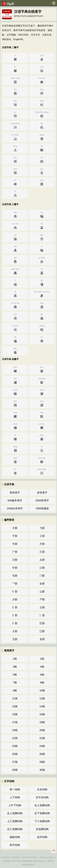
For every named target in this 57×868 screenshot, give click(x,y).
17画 (15, 722)
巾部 (15, 568)
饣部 (15, 607)
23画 (15, 746)
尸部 (42, 599)
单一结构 (15, 789)
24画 (42, 746)
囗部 (42, 631)
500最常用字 (15, 500)
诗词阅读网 (26, 861)
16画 (42, 714)
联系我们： (35, 857)
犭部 (15, 591)
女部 (42, 584)
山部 (42, 591)
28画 (42, 762)
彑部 (42, 560)
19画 (15, 730)
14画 (42, 706)
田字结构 (15, 845)
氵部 (42, 615)
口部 (42, 568)
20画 (42, 730)
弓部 (15, 544)
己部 (42, 552)
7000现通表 (42, 508)
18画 (42, 722)
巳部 (42, 623)
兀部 (15, 639)
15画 (15, 714)
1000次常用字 (15, 508)
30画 (42, 770)
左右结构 (42, 789)
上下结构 (15, 797)
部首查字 (15, 493)
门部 (42, 576)
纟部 (15, 623)
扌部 (15, 615)
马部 (15, 576)
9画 (15, 690)
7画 (15, 683)
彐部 (15, 560)
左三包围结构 (15, 829)
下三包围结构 (42, 821)
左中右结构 (42, 797)
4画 (42, 667)
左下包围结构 (42, 813)
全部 (42, 639)
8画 (42, 683)
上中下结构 (15, 805)
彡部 (15, 599)
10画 (42, 690)
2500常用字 (42, 500)
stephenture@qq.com (48, 857)
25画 (15, 754)
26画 (42, 754)
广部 (15, 552)
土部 (15, 631)
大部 (15, 528)
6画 (42, 675)
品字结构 (42, 837)
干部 (15, 536)
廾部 (42, 544)
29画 (15, 770)
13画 (15, 706)
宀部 (15, 584)
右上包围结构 (42, 805)
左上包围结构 (15, 813)
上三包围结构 (15, 821)
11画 (15, 698)
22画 (42, 738)
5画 (15, 675)
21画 (15, 738)
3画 (15, 667)
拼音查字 (42, 493)
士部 (42, 607)
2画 (42, 659)
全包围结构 (42, 829)
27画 (15, 762)
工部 (42, 536)
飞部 (42, 528)
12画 (42, 698)
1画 (15, 659)
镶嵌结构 (15, 837)
